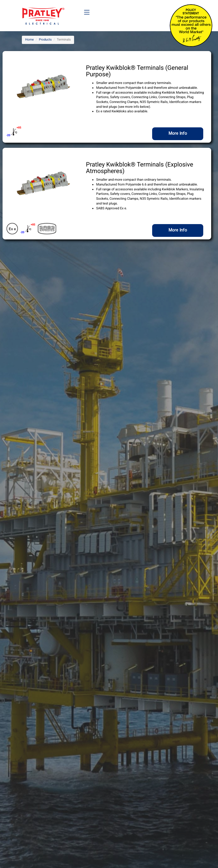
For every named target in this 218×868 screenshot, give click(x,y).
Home (30, 40)
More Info (178, 133)
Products (45, 40)
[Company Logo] (43, 13)
